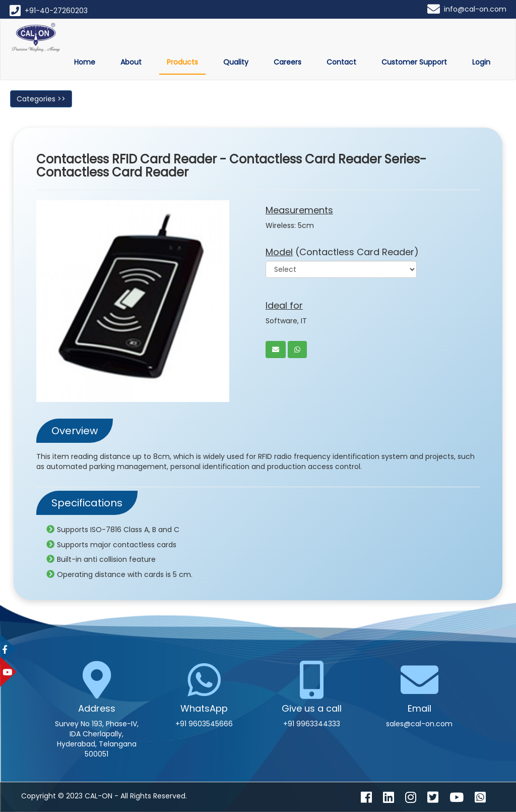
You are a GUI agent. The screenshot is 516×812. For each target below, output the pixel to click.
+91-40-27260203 (56, 11)
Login (481, 62)
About (131, 62)
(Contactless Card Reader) (342, 252)
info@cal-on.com (475, 9)
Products (182, 62)
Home (85, 62)
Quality (236, 62)
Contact (341, 62)
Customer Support (414, 62)
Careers (287, 62)
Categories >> (41, 99)
